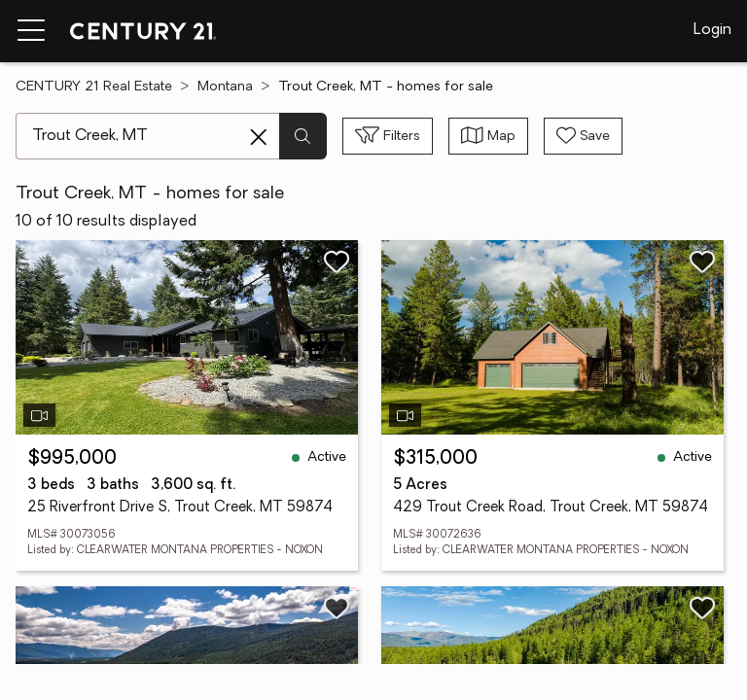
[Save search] (583, 136)
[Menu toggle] (31, 31)
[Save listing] (337, 262)
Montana (225, 87)
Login (712, 30)
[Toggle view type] (488, 136)
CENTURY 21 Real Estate (94, 87)
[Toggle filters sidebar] (388, 136)
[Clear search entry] (259, 137)
